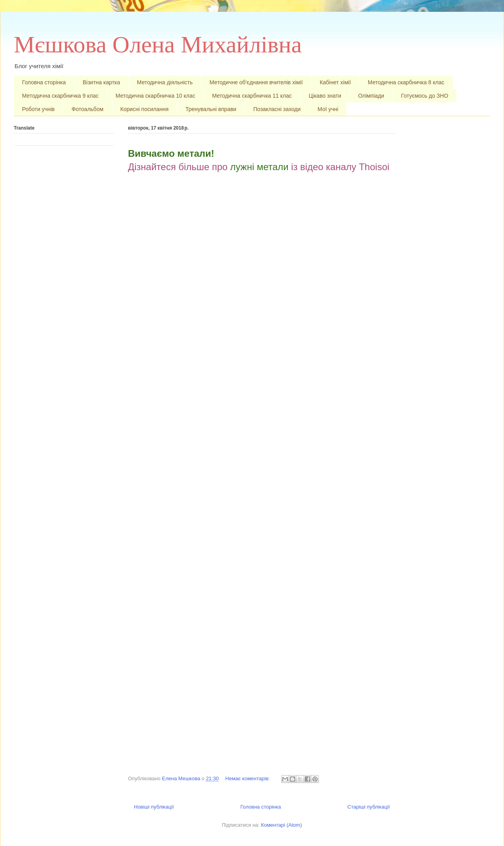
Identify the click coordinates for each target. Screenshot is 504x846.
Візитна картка (101, 82)
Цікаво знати (325, 96)
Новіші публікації (154, 807)
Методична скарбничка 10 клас (155, 96)
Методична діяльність (165, 82)
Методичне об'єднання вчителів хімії (256, 82)
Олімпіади (371, 96)
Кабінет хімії (335, 82)
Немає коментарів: (248, 778)
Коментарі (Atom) (282, 825)
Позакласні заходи (277, 109)
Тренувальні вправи (211, 109)
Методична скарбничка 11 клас (252, 96)
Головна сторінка (44, 82)
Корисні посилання (145, 109)
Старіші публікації (369, 807)
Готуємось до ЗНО (425, 96)
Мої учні (328, 109)
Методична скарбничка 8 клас (406, 82)
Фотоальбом (88, 109)
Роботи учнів (38, 109)
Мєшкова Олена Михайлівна (158, 45)
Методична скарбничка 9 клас (60, 96)
